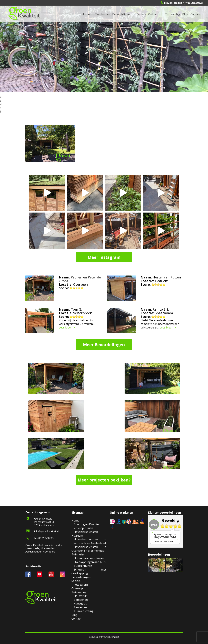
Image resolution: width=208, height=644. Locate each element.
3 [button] (1, 101)
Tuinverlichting (84, 611)
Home (75, 520)
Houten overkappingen (89, 558)
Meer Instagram (104, 257)
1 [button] (1, 93)
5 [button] (1, 108)
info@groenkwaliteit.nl (47, 531)
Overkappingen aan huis (90, 562)
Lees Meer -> (67, 327)
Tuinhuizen (79, 554)
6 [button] (1, 112)
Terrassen (80, 607)
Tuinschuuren (83, 566)
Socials (76, 581)
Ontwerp (154, 14)
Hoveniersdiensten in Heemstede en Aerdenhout (89, 541)
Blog (185, 14)
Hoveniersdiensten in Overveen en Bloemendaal (89, 549)
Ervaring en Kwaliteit (87, 524)
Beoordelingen (122, 14)
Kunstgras (80, 603)
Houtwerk (80, 596)
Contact (195, 14)
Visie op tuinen (83, 528)
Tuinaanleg (79, 592)
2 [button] (1, 97)
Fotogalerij (81, 585)
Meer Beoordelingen (104, 345)
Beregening (81, 600)
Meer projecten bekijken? (104, 480)
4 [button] (1, 104)
